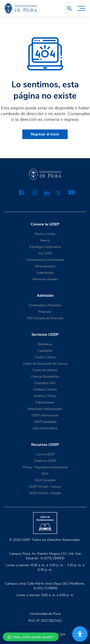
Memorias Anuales (45, 279)
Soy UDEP (45, 253)
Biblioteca (45, 344)
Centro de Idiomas (45, 370)
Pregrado (45, 312)
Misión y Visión (45, 234)
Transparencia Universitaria (45, 260)
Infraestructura (45, 266)
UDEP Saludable (45, 422)
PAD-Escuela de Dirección (45, 318)
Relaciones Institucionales (45, 409)
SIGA (45, 474)
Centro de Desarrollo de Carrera (45, 364)
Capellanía (45, 351)
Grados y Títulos (45, 396)
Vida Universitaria (45, 428)
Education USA (45, 383)
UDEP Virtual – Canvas (45, 487)
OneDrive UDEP (45, 461)
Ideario (45, 241)
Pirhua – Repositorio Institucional (45, 467)
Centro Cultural (45, 357)
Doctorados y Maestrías (45, 305)
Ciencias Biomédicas (45, 377)
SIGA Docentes (45, 480)
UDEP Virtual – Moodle (45, 493)
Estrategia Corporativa (45, 247)
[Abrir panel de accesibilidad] (80, 634)
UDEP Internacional (45, 415)
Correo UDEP (45, 454)
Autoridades (45, 273)
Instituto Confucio (45, 390)
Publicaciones (45, 403)
